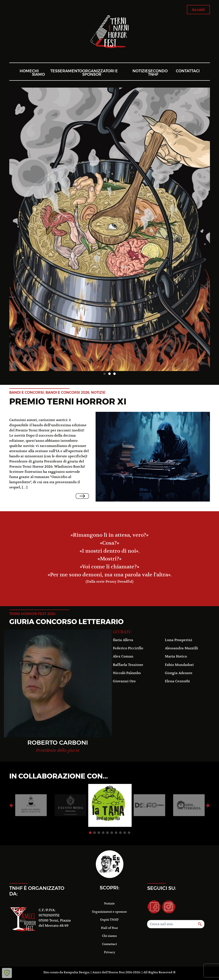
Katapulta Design (76, 972)
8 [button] (120, 833)
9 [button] (125, 833)
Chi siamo (38, 73)
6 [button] (112, 833)
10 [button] (129, 833)
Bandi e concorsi (27, 392)
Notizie (140, 71)
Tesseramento (66, 71)
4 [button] (103, 833)
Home (26, 71)
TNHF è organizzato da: (37, 891)
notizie (98, 392)
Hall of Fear (109, 928)
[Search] (171, 924)
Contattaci (188, 71)
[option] (110, 229)
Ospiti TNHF (109, 920)
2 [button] (109, 374)
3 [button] (114, 374)
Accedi (198, 10)
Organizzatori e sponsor (100, 73)
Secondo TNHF (158, 73)
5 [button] (107, 833)
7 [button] (116, 833)
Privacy (109, 952)
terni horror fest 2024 (32, 614)
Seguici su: (162, 888)
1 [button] (105, 374)
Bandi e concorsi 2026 (67, 392)
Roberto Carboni (58, 742)
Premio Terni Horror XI (68, 401)
